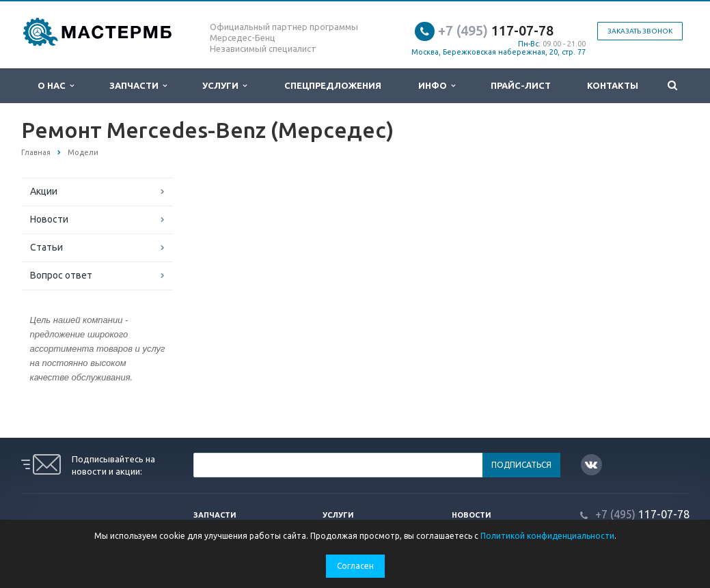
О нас (56, 86)
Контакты (613, 85)
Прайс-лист (521, 85)
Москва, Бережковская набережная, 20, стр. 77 (499, 52)
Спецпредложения (333, 85)
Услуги (224, 86)
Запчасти (138, 86)
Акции (44, 191)
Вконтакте (591, 464)
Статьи (46, 247)
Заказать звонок (640, 31)
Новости (49, 219)
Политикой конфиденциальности (547, 536)
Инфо (437, 86)
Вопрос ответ (61, 275)
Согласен (355, 566)
